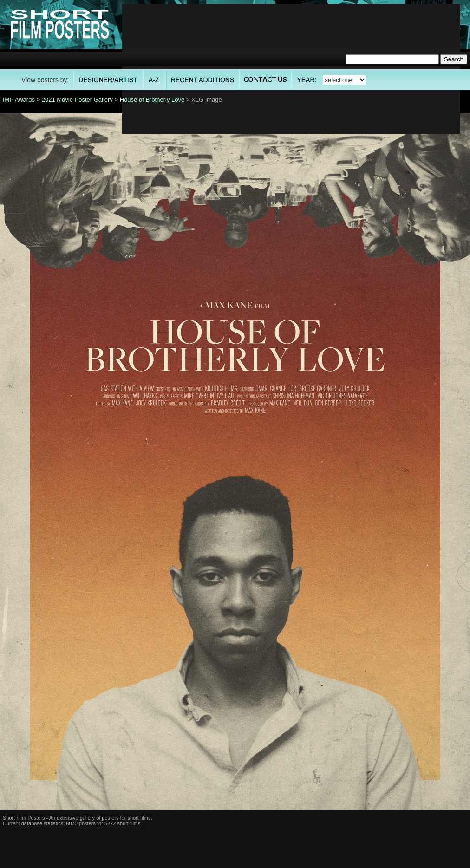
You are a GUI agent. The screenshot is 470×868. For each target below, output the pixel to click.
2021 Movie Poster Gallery (77, 100)
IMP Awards (19, 100)
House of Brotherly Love (152, 100)
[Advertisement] (291, 69)
